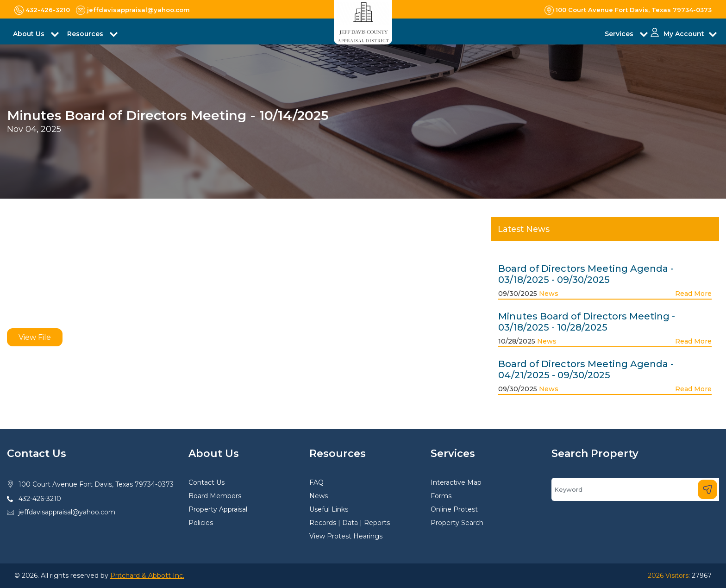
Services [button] (620, 34)
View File (35, 337)
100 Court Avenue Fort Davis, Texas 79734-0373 (96, 484)
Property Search (457, 523)
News (549, 294)
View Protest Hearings (346, 536)
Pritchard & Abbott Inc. (147, 575)
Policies (201, 523)
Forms (441, 496)
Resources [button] (86, 34)
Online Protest (454, 509)
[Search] (635, 489)
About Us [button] (30, 34)
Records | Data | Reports (350, 523)
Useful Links (329, 509)
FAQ (316, 482)
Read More (693, 294)
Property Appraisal (218, 509)
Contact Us (207, 482)
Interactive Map (456, 482)
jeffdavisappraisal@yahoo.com (67, 512)
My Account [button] (684, 34)
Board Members (215, 496)
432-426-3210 (40, 499)
